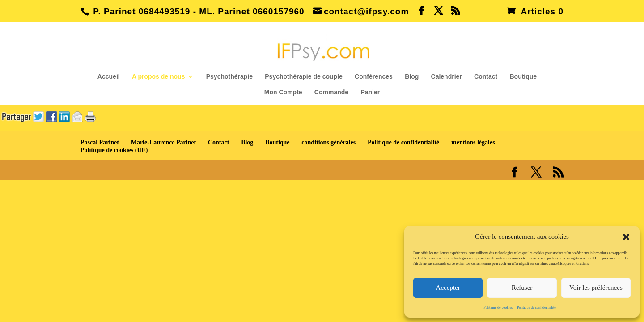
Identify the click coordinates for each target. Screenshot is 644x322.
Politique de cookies (498, 307)
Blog (412, 77)
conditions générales (328, 142)
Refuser (522, 288)
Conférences (374, 77)
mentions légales (473, 142)
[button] (626, 237)
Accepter (448, 288)
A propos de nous (158, 77)
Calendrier (447, 77)
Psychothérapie (229, 77)
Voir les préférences (596, 288)
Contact (486, 77)
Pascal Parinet (100, 142)
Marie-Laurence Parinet (164, 142)
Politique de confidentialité (536, 307)
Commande (331, 92)
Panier (370, 92)
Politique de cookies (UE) (114, 150)
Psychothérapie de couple (304, 77)
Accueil (109, 77)
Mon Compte (283, 92)
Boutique (523, 77)
